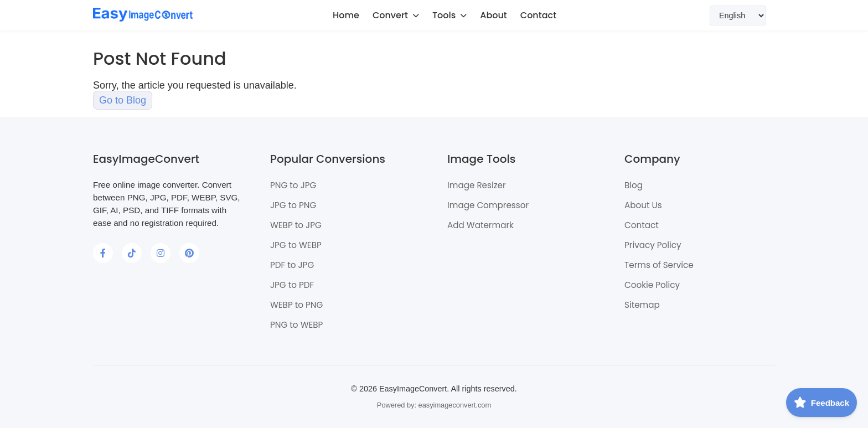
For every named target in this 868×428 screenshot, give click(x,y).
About (494, 15)
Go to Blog (123, 100)
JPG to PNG (293, 205)
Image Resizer (477, 185)
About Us (643, 205)
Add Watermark (480, 225)
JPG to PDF (292, 285)
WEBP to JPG (296, 225)
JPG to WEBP (296, 245)
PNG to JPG (293, 185)
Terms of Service (659, 265)
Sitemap (642, 305)
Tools (449, 15)
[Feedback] (821, 403)
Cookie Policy (652, 285)
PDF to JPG (292, 265)
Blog (634, 185)
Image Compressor (488, 205)
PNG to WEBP (296, 325)
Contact (538, 15)
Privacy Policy (653, 245)
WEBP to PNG (296, 305)
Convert (396, 15)
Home (346, 15)
